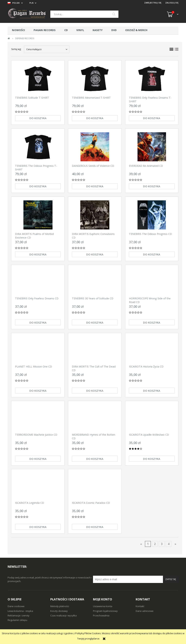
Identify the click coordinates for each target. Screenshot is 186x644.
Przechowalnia (101, 615)
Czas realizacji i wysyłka (63, 615)
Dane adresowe (145, 611)
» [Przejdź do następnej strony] (175, 544)
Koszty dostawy (59, 611)
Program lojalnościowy (105, 611)
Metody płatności (60, 606)
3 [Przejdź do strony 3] (162, 544)
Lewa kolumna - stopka (20, 611)
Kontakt (140, 606)
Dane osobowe (16, 606)
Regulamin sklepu (17, 620)
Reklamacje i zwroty (19, 615)
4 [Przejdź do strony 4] (169, 544)
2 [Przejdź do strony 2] (155, 544)
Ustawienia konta (103, 606)
